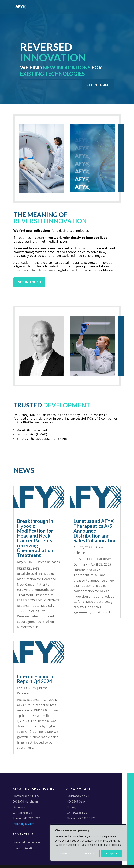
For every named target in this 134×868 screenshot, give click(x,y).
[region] (89, 843)
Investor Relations (25, 848)
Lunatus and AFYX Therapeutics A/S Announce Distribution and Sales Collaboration (95, 531)
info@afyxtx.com (23, 824)
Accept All (112, 853)
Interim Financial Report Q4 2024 (36, 679)
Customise (66, 853)
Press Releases (49, 562)
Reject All (89, 853)
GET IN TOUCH (98, 85)
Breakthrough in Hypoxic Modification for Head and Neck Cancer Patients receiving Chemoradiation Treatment (35, 538)
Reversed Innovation (26, 842)
